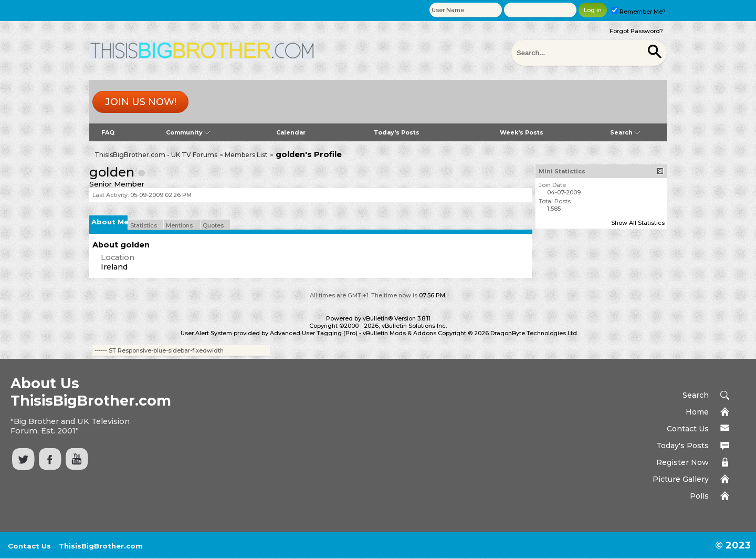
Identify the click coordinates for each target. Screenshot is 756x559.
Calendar (291, 132)
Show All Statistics (638, 223)
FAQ (108, 132)
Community (188, 132)
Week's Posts (522, 132)
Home (697, 412)
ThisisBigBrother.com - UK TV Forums (156, 155)
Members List (246, 155)
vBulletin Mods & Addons (400, 333)
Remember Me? (638, 12)
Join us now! (141, 102)
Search (625, 132)
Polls (699, 496)
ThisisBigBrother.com (101, 546)
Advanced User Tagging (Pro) (314, 333)
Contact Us (688, 429)
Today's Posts (397, 132)
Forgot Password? (636, 31)
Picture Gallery (681, 479)
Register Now (682, 462)
